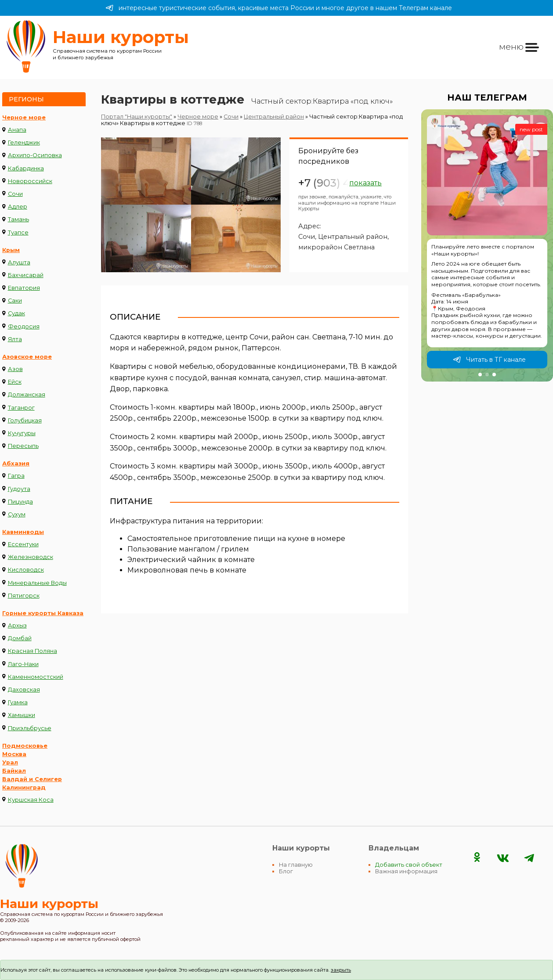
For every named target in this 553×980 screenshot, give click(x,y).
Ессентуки (23, 544)
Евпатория (24, 288)
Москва (14, 754)
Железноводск (31, 557)
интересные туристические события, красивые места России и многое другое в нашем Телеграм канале (279, 8)
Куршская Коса (31, 800)
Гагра (16, 476)
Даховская (24, 690)
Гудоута (19, 489)
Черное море (24, 117)
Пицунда (20, 502)
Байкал (14, 771)
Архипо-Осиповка (35, 155)
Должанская (27, 395)
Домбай (20, 638)
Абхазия (16, 463)
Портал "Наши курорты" (137, 117)
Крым (11, 250)
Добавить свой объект (409, 865)
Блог (286, 871)
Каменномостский (36, 677)
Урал (10, 762)
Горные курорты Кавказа (43, 613)
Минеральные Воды (37, 583)
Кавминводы (23, 532)
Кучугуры (22, 433)
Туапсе (18, 232)
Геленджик (24, 142)
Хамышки (22, 715)
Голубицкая (25, 420)
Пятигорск (24, 596)
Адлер (18, 207)
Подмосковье (25, 746)
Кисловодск (26, 570)
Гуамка (18, 702)
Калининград (24, 787)
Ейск (15, 382)
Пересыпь (23, 446)
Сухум (17, 514)
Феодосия (24, 326)
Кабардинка (26, 168)
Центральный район (274, 117)
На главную (296, 865)
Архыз (17, 625)
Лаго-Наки (23, 664)
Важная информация (406, 871)
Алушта (19, 262)
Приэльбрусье (30, 728)
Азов (15, 369)
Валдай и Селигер (32, 779)
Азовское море (27, 357)
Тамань (18, 219)
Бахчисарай (26, 275)
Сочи (15, 194)
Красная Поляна (33, 651)
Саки (15, 301)
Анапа (17, 130)
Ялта (15, 339)
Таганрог (21, 408)
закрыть (341, 970)
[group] (487, 245)
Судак (16, 313)
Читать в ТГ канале (489, 360)
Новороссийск (30, 181)
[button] (480, 375)
